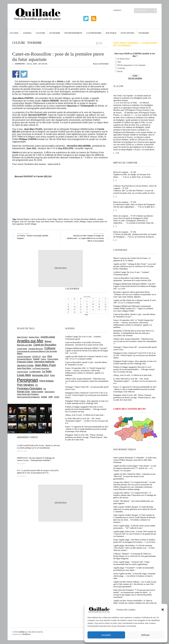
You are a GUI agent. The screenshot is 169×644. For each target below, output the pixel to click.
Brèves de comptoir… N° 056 (125, 232)
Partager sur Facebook (16, 74)
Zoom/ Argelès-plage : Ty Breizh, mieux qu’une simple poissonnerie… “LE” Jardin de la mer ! (134, 527)
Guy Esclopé (75, 219)
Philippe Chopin (86, 222)
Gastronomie (94, 33)
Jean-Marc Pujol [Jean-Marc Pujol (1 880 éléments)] (45, 365)
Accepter (106, 635)
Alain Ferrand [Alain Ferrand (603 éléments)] (22, 337)
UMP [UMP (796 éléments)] (51, 397)
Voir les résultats (135, 78)
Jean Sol (23, 222)
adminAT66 (20, 64)
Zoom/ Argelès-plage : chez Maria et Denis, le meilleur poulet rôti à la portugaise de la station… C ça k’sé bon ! (135, 541)
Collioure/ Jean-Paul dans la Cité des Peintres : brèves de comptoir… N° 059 (135, 187)
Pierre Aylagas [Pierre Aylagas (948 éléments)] (47, 381)
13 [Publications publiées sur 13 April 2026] (68, 307)
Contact (117, 10)
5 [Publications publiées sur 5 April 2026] (105, 301)
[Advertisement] (60, 186)
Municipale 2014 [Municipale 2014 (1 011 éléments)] (41, 375)
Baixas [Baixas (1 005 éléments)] (48, 341)
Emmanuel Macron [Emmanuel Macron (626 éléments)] (24, 359)
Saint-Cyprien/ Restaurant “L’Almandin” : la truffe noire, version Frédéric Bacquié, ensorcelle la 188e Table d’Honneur (135, 460)
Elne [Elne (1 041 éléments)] (50, 356)
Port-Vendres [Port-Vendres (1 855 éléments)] (26, 385)
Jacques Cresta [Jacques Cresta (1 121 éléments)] (25, 365)
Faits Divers (127, 33)
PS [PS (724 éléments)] (36, 385)
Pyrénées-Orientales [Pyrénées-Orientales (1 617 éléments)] (30, 389)
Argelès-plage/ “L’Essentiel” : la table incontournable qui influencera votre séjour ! (134, 569)
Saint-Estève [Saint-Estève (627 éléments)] (50, 392)
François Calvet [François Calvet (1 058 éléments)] (25, 362)
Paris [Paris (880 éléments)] (52, 375)
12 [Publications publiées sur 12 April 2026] (105, 304)
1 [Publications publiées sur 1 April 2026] (81, 301)
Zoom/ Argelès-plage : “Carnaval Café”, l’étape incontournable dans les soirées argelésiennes (131, 563)
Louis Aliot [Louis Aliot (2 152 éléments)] (24, 375)
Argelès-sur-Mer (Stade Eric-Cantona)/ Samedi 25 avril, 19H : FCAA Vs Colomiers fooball (135, 301)
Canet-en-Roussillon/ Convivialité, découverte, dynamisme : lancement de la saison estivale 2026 (132, 279)
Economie (55, 33)
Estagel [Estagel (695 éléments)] (36, 359)
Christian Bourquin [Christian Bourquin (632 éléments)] (36, 349)
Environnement (73, 33)
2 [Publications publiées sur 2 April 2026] (87, 301)
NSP (119, 62)
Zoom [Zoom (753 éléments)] (57, 397)
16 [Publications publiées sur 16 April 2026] (87, 307)
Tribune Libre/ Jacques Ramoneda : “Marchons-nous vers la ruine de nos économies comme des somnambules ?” (135, 341)
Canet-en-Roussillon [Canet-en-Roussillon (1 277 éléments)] (45, 345)
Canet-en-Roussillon (38, 219)
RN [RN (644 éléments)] (45, 389)
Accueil (14, 33)
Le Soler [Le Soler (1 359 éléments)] (47, 371)
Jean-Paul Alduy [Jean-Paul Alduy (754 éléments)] (24, 368)
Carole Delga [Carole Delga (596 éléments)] (22, 349)
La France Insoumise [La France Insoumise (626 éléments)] (41, 368)
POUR (120, 71)
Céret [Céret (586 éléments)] (44, 356)
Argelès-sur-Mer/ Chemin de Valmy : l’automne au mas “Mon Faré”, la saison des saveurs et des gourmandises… (134, 476)
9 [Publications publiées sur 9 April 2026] (87, 304)
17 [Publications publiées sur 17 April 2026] (93, 307)
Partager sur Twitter (24, 74)
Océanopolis (68, 222)
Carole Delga (52, 219)
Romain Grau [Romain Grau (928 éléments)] (24, 392)
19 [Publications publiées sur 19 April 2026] (105, 307)
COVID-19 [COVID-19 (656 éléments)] (36, 356)
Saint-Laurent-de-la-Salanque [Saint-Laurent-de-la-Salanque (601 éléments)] (28, 397)
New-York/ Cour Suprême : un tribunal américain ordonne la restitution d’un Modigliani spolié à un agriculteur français (132, 98)
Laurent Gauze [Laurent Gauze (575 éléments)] (23, 372)
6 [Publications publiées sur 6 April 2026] (68, 304)
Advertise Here (60, 268)
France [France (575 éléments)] (43, 359)
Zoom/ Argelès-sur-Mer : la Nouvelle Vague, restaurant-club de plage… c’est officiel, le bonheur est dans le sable (135, 576)
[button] (163, 610)
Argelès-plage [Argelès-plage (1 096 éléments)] (48, 337)
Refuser (146, 635)
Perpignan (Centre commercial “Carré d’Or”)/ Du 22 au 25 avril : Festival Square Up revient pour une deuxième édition (135, 355)
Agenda (27, 33)
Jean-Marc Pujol (34, 222)
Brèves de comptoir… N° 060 (125, 172)
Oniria (76, 222)
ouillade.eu (23, 632)
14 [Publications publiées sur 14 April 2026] (75, 307)
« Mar (86, 315)
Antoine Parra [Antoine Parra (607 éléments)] (34, 337)
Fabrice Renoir (63, 219)
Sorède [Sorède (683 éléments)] (44, 397)
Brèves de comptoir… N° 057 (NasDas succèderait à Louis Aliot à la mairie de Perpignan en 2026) (133, 217)
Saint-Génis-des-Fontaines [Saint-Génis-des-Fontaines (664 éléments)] (28, 394)
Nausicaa (59, 222)
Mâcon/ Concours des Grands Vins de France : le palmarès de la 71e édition (132, 259)
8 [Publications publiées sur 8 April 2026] (81, 304)
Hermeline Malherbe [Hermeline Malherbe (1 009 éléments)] (44, 362)
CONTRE (121, 68)
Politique (111, 33)
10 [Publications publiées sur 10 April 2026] (93, 304)
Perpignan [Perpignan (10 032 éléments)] (28, 380)
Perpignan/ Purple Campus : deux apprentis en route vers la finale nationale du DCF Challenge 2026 (135, 362)
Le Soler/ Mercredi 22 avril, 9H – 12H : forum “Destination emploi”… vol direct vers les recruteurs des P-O (135, 381)
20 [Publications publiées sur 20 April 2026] (68, 310)
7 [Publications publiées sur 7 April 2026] (74, 304)
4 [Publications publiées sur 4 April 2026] (99, 301)
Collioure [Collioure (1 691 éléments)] (50, 348)
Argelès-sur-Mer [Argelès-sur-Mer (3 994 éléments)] (30, 341)
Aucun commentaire (101, 64)
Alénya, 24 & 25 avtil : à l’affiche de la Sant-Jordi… (133, 375)
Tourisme (144, 33)
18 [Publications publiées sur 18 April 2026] (99, 307)
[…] (115, 153)
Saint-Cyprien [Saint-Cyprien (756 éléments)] (37, 392)
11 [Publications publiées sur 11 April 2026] (99, 304)
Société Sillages (30, 224)
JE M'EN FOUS (124, 59)
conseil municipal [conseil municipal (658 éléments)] (24, 356)
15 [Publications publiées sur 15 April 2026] (81, 307)
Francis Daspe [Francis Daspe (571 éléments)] (53, 359)
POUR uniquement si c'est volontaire (132, 65)
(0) (118, 153)
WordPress (26, 634)
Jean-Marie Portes (48, 222)
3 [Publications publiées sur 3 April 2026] (93, 301)
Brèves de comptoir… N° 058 (125, 202)
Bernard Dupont (23, 219)
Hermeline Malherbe (89, 219)
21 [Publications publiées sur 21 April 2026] (75, 310)
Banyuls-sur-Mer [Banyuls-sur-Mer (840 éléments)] (25, 345)
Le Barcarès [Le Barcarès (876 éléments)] (35, 372)
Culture (41, 33)
